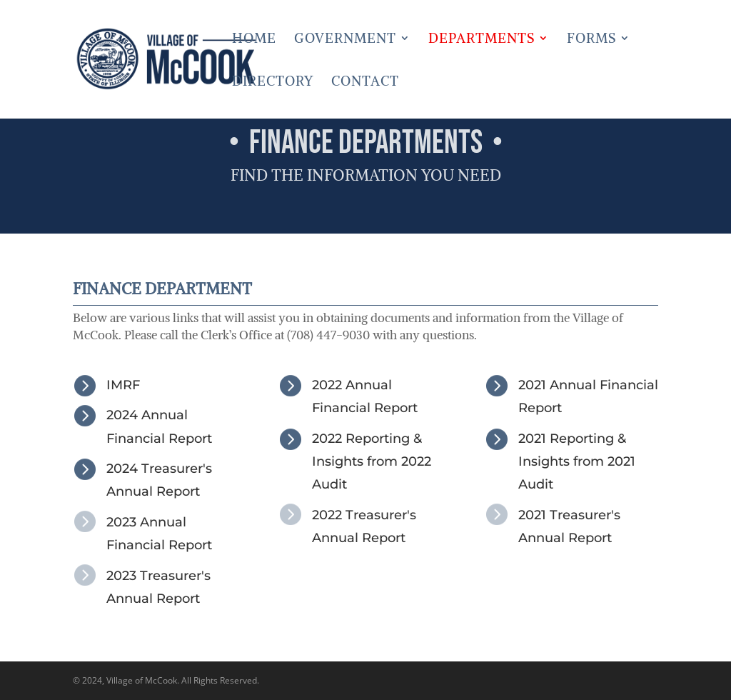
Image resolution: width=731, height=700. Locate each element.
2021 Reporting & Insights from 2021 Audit (577, 462)
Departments (482, 40)
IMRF (123, 385)
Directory (273, 82)
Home (254, 40)
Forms (591, 40)
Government (345, 40)
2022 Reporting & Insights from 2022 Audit (372, 462)
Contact (365, 82)
